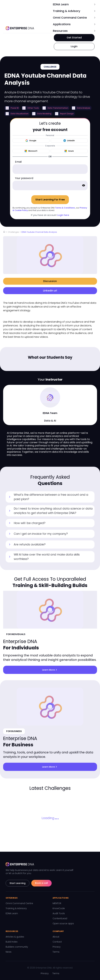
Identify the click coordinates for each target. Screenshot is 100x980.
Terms (56, 952)
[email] (50, 169)
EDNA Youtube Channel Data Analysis (39, 232)
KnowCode (59, 908)
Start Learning (18, 883)
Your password (24, 178)
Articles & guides (15, 937)
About (56, 937)
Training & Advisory (16, 908)
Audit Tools (59, 913)
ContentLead (60, 918)
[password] (50, 185)
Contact (57, 942)
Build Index (12, 942)
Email (18, 162)
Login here (63, 215)
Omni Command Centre (19, 903)
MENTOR (57, 903)
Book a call (41, 883)
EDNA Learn (12, 913)
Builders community (17, 947)
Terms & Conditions (65, 208)
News (9, 952)
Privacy (57, 947)
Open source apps (63, 923)
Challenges (13, 232)
